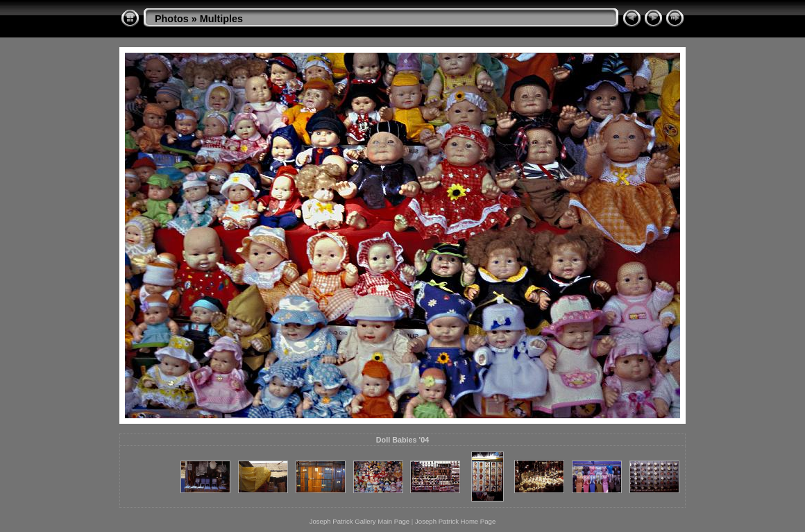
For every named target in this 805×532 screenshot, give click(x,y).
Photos (172, 19)
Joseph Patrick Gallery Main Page (360, 521)
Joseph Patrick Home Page (455, 521)
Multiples (221, 19)
